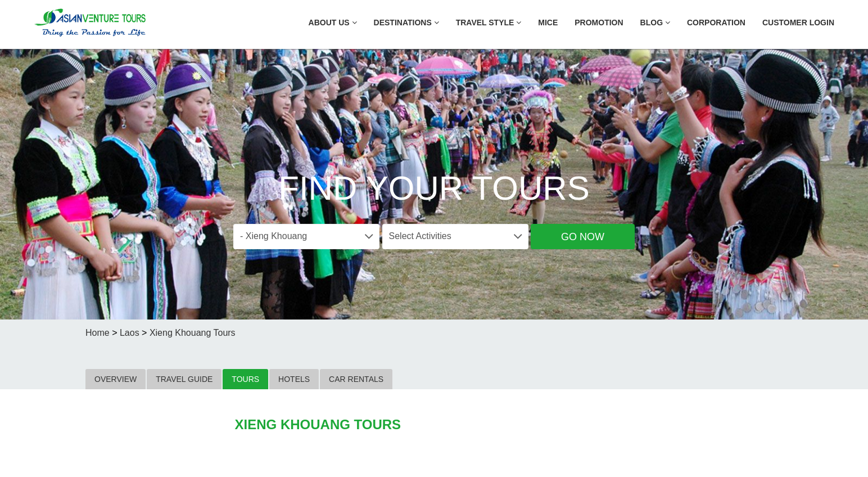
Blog (655, 22)
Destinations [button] (406, 22)
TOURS (245, 379)
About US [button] (333, 22)
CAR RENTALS (356, 379)
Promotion (599, 22)
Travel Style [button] (489, 22)
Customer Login (798, 22)
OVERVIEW (116, 379)
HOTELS (294, 379)
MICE (548, 22)
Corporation (716, 22)
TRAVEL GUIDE (184, 379)
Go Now (583, 237)
